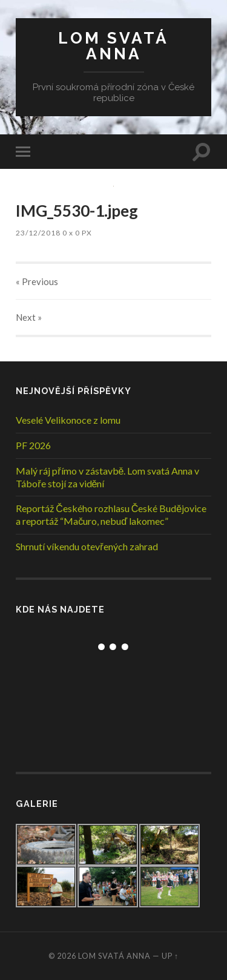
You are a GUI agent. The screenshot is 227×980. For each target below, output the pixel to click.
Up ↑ (170, 956)
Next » (29, 317)
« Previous (37, 281)
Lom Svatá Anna (113, 46)
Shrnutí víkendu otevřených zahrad (87, 546)
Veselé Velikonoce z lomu (68, 420)
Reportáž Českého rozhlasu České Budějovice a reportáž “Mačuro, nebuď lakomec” (111, 515)
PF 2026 (33, 445)
